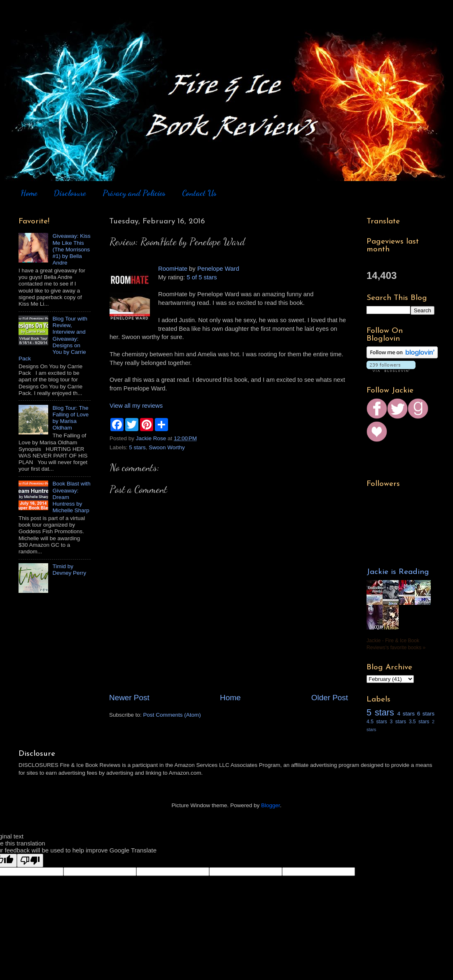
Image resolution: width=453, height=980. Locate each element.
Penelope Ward (218, 269)
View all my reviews (136, 406)
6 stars (426, 714)
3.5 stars (419, 722)
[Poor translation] (30, 860)
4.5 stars (377, 722)
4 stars (406, 714)
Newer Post (129, 698)
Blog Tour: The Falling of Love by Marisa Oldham (70, 418)
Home (29, 193)
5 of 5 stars (202, 277)
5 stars (137, 447)
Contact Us (199, 193)
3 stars (398, 722)
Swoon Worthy (167, 447)
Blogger (271, 805)
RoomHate (173, 269)
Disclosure (70, 193)
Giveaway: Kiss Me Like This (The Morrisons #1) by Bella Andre (71, 249)
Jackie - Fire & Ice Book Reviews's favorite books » (396, 644)
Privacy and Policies (134, 193)
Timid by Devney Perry (69, 570)
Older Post (330, 698)
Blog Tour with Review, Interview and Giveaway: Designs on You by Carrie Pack (53, 339)
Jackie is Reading (398, 572)
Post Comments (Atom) (172, 715)
